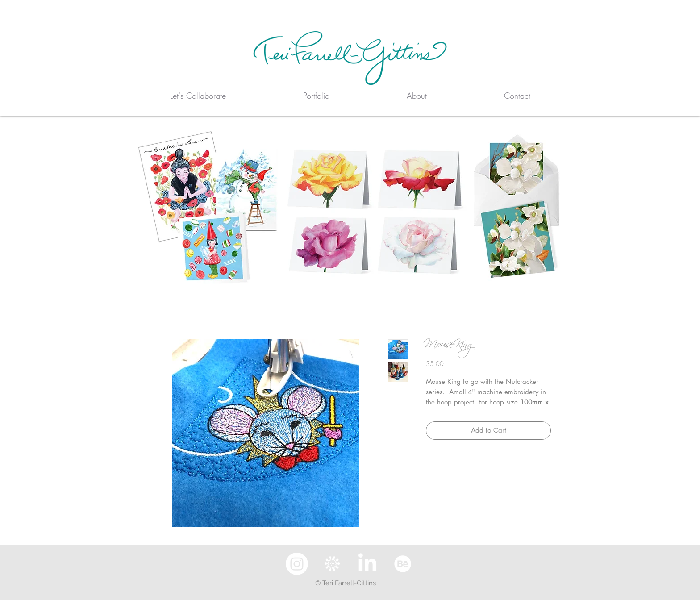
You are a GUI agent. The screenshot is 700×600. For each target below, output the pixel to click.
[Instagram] (297, 564)
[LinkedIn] (367, 564)
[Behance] (403, 564)
